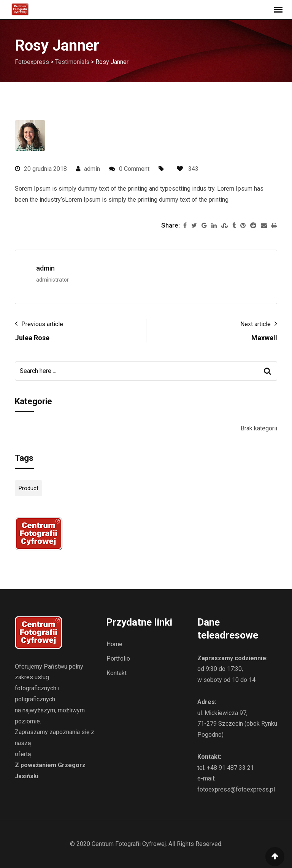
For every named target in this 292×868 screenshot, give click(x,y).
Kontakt (117, 673)
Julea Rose (32, 338)
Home (114, 644)
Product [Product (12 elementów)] (29, 488)
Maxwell (264, 338)
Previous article (42, 324)
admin (92, 169)
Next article (255, 324)
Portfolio (118, 659)
